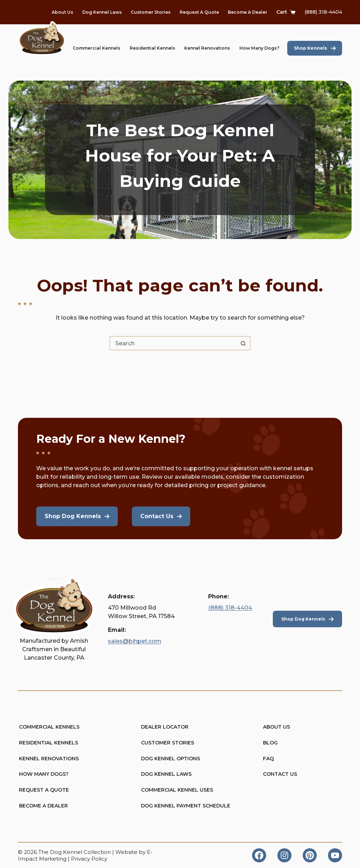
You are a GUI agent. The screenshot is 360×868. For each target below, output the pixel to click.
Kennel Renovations (207, 48)
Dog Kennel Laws (102, 12)
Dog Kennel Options (171, 758)
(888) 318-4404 (323, 12)
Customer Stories (151, 12)
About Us (62, 12)
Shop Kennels (311, 48)
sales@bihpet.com (135, 641)
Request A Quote (199, 12)
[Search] (69, 48)
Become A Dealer (247, 12)
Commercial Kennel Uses (177, 790)
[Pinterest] (310, 855)
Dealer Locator (165, 727)
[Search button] (243, 343)
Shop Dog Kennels (303, 618)
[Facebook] (259, 855)
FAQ (269, 758)
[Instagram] (284, 855)
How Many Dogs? (259, 48)
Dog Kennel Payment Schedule (181, 806)
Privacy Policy (89, 859)
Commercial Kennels (97, 48)
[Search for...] (173, 343)
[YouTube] (335, 855)
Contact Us (280, 774)
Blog (270, 742)
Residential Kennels (152, 48)
